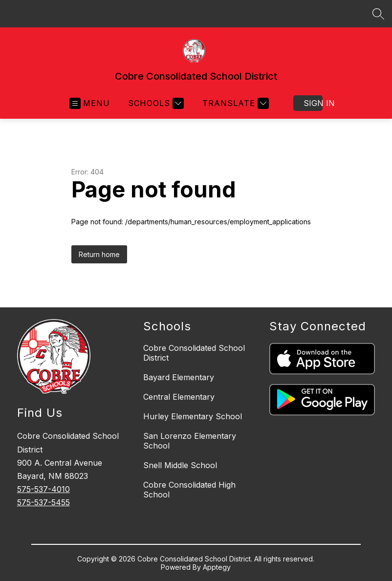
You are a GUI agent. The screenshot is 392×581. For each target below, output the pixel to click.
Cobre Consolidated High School (189, 490)
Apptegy (217, 567)
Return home (99, 254)
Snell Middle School (180, 465)
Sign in (313, 103)
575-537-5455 (44, 502)
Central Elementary (179, 397)
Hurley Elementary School (193, 416)
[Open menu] (90, 103)
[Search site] (378, 14)
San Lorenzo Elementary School (190, 441)
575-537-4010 (44, 489)
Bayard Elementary (179, 377)
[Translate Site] (234, 103)
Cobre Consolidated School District (194, 353)
